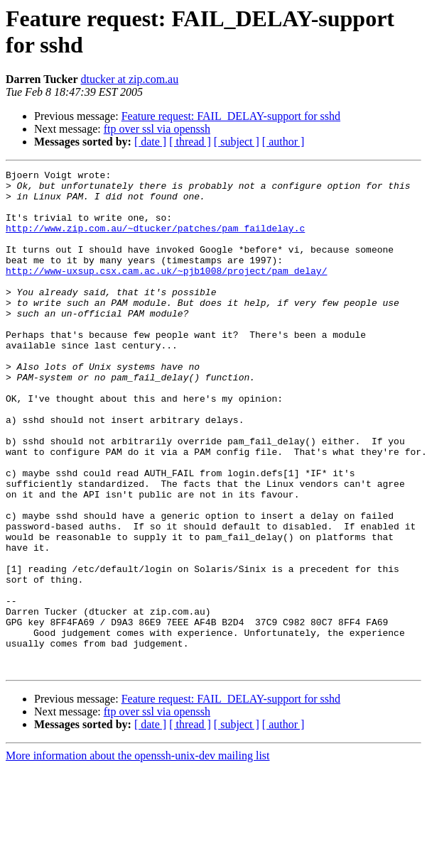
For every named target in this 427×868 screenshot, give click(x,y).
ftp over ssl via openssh (157, 129)
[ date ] (150, 142)
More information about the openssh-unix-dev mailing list (138, 856)
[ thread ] (190, 142)
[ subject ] (237, 142)
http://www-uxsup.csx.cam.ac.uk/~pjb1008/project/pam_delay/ (166, 292)
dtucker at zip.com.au (129, 79)
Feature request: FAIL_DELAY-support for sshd (231, 116)
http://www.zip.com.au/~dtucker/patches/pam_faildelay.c (155, 241)
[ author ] (283, 142)
